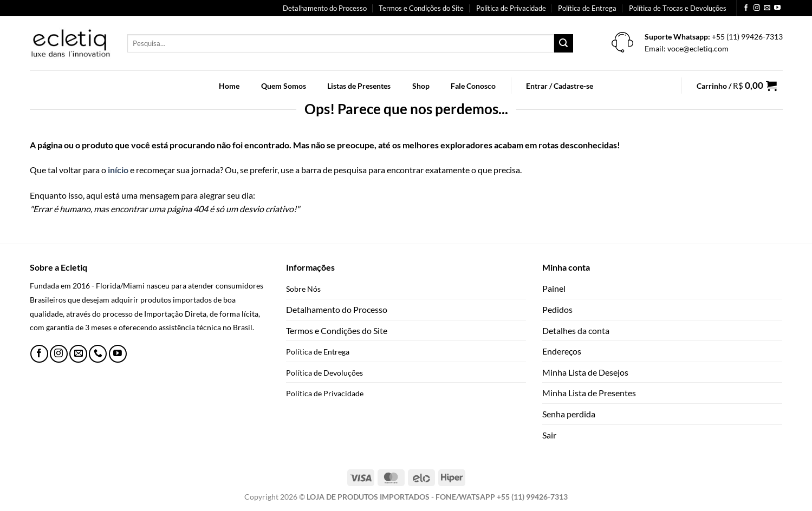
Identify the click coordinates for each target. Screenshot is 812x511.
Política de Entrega (587, 8)
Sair (549, 435)
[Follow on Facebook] (746, 8)
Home (229, 86)
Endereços (562, 351)
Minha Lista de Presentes (589, 393)
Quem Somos (284, 86)
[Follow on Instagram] (757, 8)
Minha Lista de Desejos (585, 372)
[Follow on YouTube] (777, 8)
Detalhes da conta (576, 330)
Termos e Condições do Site (421, 8)
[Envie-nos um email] (767, 8)
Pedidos (557, 309)
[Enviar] (563, 43)
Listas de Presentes (359, 86)
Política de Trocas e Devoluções (678, 8)
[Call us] (98, 354)
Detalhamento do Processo (325, 8)
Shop (421, 86)
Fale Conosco (473, 86)
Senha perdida (569, 414)
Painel (554, 288)
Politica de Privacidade (511, 8)
